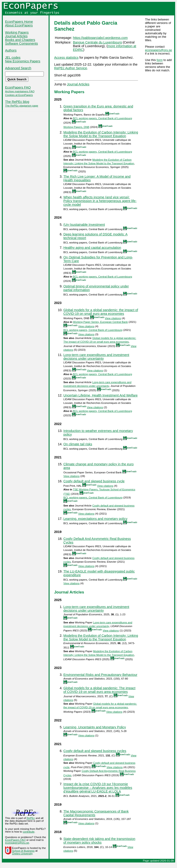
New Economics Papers (23, 61)
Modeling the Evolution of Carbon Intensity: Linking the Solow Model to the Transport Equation (101, 134)
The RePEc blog (17, 102)
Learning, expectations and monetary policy (95, 519)
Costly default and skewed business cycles (95, 751)
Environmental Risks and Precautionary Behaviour (100, 675)
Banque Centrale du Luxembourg (97, 42)
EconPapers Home (19, 22)
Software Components (21, 43)
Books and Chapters (20, 40)
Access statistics (66, 58)
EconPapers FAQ (18, 87)
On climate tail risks (78, 444)
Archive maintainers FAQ (20, 91)
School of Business (23, 851)
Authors (11, 50)
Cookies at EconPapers (19, 95)
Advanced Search (18, 68)
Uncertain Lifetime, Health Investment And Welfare (100, 395)
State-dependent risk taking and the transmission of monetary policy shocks (99, 841)
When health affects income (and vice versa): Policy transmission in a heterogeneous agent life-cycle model (100, 201)
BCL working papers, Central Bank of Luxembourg (103, 118)
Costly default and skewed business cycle (94, 481)
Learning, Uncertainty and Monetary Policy (95, 727)
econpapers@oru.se (158, 50)
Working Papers (17, 32)
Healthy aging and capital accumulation (92, 248)
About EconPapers (19, 25)
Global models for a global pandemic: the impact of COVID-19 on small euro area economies (101, 312)
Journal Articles (16, 36)
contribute (29, 832)
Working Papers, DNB (76, 127)
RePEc (31, 818)
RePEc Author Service (71, 68)
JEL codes (13, 58)
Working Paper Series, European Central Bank (100, 322)
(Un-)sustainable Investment (84, 225)
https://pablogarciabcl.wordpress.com (100, 38)
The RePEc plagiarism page (22, 106)
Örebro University (22, 854)
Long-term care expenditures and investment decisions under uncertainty (96, 357)
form (160, 60)
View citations (113, 318)
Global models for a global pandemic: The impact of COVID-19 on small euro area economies (99, 690)
